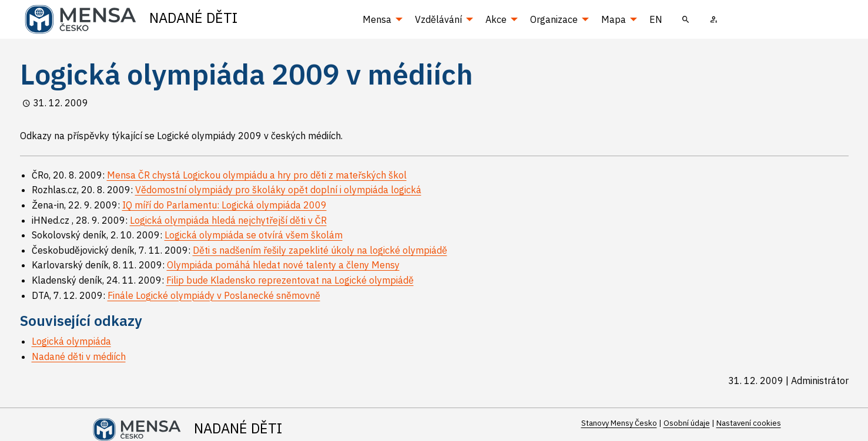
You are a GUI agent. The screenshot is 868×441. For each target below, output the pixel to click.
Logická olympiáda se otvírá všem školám (254, 235)
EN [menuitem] (656, 19)
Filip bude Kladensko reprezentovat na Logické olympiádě (290, 280)
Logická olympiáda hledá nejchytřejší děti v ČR (228, 220)
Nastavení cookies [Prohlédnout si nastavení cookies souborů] (749, 423)
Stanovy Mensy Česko (619, 423)
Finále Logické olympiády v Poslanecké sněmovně (214, 295)
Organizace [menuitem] (554, 19)
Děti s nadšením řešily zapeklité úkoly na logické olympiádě (320, 250)
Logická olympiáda (71, 341)
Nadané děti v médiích (79, 356)
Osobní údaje (687, 423)
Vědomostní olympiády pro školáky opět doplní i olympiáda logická (278, 190)
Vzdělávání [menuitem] (438, 19)
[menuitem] (686, 19)
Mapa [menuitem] (614, 19)
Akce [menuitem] (496, 19)
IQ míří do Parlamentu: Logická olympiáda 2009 (224, 205)
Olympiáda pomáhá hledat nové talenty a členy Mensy (283, 265)
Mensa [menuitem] (377, 19)
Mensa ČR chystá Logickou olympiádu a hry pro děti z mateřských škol (257, 175)
